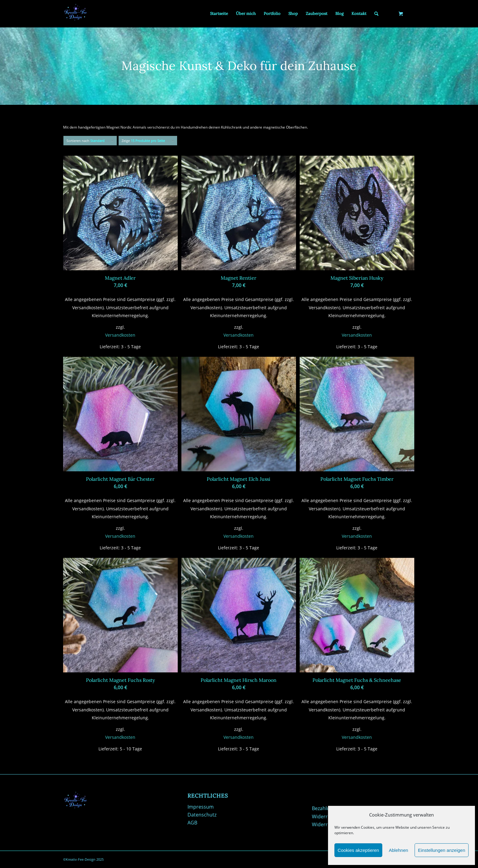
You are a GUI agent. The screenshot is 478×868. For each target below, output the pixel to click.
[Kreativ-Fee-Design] (75, 14)
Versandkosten (120, 335)
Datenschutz (202, 815)
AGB (192, 823)
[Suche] (376, 14)
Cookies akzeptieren (358, 850)
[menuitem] (219, 14)
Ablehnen (398, 850)
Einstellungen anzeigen (442, 850)
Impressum (201, 807)
